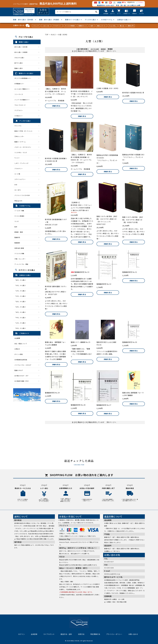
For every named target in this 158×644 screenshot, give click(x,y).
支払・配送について (21, 344)
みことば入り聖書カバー (22, 89)
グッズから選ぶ (90, 20)
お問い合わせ (133, 634)
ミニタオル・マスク (21, 152)
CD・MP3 (18, 190)
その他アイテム (107, 20)
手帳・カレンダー (20, 259)
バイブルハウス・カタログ (23, 365)
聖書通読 (17, 243)
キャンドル (18, 126)
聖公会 (122, 26)
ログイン (22, 634)
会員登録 (34, 634)
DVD (16, 185)
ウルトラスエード (20, 105)
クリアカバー (19, 110)
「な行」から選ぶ (21, 301)
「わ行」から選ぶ (21, 328)
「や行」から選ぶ (21, 318)
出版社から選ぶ (123, 20)
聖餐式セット (83, 26)
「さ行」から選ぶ (21, 291)
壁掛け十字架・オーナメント (24, 131)
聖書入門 (131, 26)
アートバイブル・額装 (21, 264)
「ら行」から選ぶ (21, 323)
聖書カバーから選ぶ (72, 20)
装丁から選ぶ (19, 63)
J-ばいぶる (46, 26)
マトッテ (36, 26)
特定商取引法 (95, 634)
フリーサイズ (19, 94)
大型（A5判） (63, 35)
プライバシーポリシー (114, 634)
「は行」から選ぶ (21, 307)
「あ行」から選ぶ (21, 280)
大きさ (53, 35)
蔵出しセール (101, 26)
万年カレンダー (19, 136)
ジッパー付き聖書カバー (22, 100)
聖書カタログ (19, 370)
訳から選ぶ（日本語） (21, 47)
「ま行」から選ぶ (21, 312)
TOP (47, 35)
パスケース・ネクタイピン (23, 147)
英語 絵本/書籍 (19, 248)
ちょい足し (113, 26)
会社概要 (17, 338)
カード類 (17, 174)
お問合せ (17, 349)
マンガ (17, 221)
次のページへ (111, 51)
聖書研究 (17, 237)
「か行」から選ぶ (21, 285)
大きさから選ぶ (19, 58)
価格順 (103, 49)
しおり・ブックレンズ (21, 163)
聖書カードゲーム (20, 142)
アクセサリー (57, 26)
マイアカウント (49, 634)
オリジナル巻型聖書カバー (23, 78)
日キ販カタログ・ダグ (21, 376)
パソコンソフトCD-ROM (22, 195)
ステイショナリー (20, 179)
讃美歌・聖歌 (19, 232)
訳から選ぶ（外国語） (21, 52)
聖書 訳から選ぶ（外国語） (50, 20)
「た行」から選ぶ (21, 296)
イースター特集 (19, 211)
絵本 (92, 26)
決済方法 (81, 634)
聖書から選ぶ (19, 68)
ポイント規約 (19, 354)
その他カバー (19, 116)
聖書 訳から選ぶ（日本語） (24, 20)
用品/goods (18, 201)
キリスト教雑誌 (70, 26)
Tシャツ (17, 158)
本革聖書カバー (19, 84)
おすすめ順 (95, 49)
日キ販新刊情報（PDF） (22, 381)
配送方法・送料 (66, 634)
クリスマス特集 (19, 253)
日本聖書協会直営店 (21, 360)
